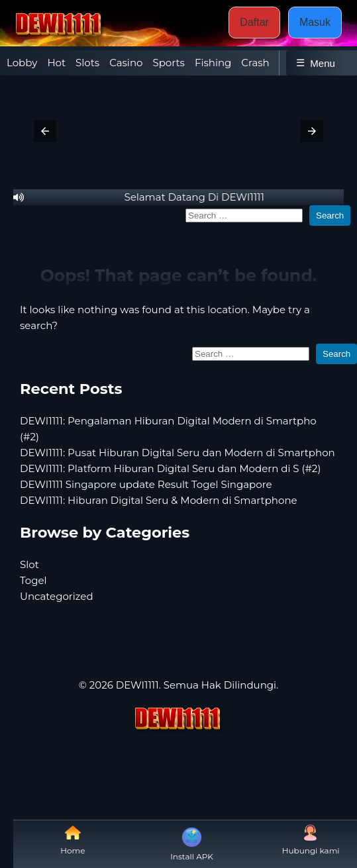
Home (73, 840)
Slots (87, 63)
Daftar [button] (254, 22)
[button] (45, 131)
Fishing (213, 63)
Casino (126, 63)
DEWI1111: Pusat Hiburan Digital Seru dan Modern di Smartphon (178, 453)
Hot (56, 63)
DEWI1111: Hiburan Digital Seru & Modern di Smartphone (159, 500)
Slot (29, 564)
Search (330, 216)
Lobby (22, 63)
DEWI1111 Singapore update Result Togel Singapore (146, 484)
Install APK (192, 843)
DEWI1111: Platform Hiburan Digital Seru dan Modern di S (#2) (170, 468)
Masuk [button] (315, 22)
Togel (33, 580)
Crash (255, 63)
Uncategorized (57, 596)
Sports (168, 63)
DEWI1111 (137, 685)
